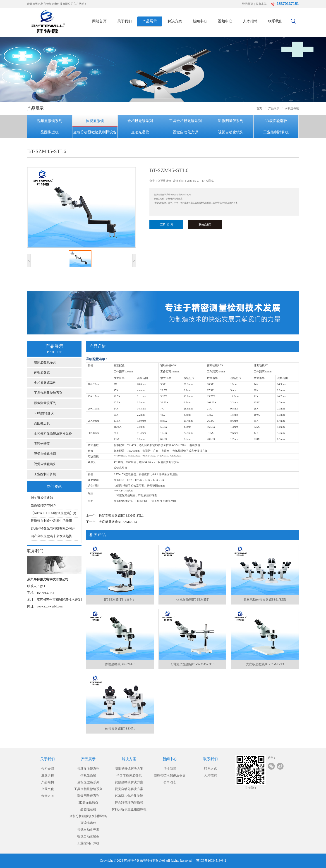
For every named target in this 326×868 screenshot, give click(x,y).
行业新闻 (170, 769)
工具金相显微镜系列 (185, 121)
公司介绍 (48, 769)
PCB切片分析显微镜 (129, 796)
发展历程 (48, 775)
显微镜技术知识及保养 (170, 775)
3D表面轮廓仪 (276, 121)
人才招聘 (250, 21)
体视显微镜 (95, 121)
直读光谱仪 (140, 132)
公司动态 (170, 782)
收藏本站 (261, 4)
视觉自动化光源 (185, 132)
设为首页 (248, 4)
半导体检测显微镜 (129, 775)
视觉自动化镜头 (231, 132)
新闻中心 (200, 21)
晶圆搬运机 (50, 132)
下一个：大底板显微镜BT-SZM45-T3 (111, 522)
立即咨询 (166, 225)
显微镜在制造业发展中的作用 (51, 521)
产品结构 (48, 782)
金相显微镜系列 (140, 121)
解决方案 (175, 21)
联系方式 (211, 769)
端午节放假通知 (42, 498)
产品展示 (150, 21)
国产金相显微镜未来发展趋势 (51, 536)
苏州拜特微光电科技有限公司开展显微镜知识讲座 (53, 530)
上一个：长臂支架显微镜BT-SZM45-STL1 (115, 516)
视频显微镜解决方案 (129, 782)
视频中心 (225, 21)
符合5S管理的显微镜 (129, 803)
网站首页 (99, 21)
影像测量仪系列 (231, 121)
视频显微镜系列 (50, 121)
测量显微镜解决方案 (129, 769)
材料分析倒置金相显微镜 (129, 809)
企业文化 (48, 789)
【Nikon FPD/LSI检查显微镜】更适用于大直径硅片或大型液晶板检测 (54, 514)
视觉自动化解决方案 (129, 789)
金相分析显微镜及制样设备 (95, 132)
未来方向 (48, 796)
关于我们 (125, 21)
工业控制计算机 (276, 132)
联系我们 (275, 21)
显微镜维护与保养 (43, 505)
